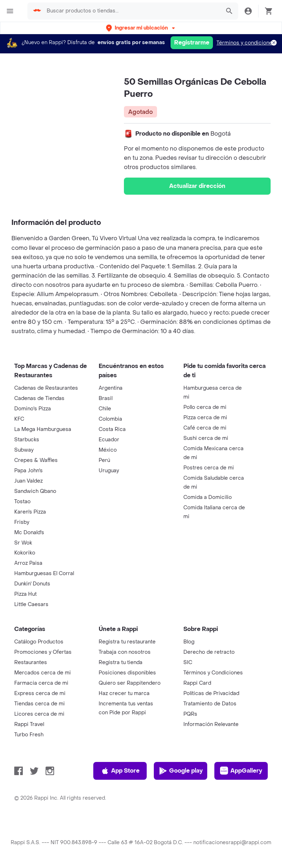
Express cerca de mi (40, 693)
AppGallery (241, 771)
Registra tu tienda (121, 662)
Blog (189, 642)
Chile (105, 409)
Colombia (110, 419)
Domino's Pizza (33, 409)
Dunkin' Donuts (32, 584)
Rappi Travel (29, 724)
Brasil (106, 398)
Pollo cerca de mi (205, 407)
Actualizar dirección (197, 186)
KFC (19, 419)
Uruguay (109, 471)
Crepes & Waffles (36, 460)
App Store (120, 771)
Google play (181, 771)
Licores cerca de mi (39, 714)
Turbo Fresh (29, 735)
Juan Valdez (28, 481)
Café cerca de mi (205, 428)
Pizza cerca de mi (205, 418)
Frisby (22, 522)
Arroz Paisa (28, 563)
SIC (188, 662)
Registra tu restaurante (127, 642)
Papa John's (28, 471)
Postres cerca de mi (209, 468)
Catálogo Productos (39, 642)
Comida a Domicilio (208, 497)
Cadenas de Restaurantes (46, 388)
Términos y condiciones (246, 43)
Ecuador (109, 440)
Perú (104, 460)
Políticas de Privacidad (211, 693)
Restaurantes (31, 662)
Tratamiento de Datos (210, 704)
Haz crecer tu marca (124, 693)
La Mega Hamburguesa (43, 429)
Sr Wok (23, 543)
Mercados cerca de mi (43, 673)
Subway (24, 450)
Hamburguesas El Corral (44, 574)
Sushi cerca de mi (206, 438)
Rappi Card (197, 683)
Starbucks (27, 440)
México (108, 450)
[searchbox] (131, 11)
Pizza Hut (25, 594)
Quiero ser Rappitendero (130, 683)
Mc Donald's (29, 533)
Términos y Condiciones (213, 673)
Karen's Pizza (30, 512)
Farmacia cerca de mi (41, 683)
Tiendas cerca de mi (40, 704)
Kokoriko (25, 553)
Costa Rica (112, 429)
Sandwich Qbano (35, 491)
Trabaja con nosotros (125, 652)
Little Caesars (31, 604)
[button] (141, 28)
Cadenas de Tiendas (39, 398)
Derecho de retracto (209, 652)
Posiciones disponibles (127, 673)
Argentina (111, 388)
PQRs (190, 714)
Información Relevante (211, 724)
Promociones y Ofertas (43, 652)
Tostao (22, 502)
